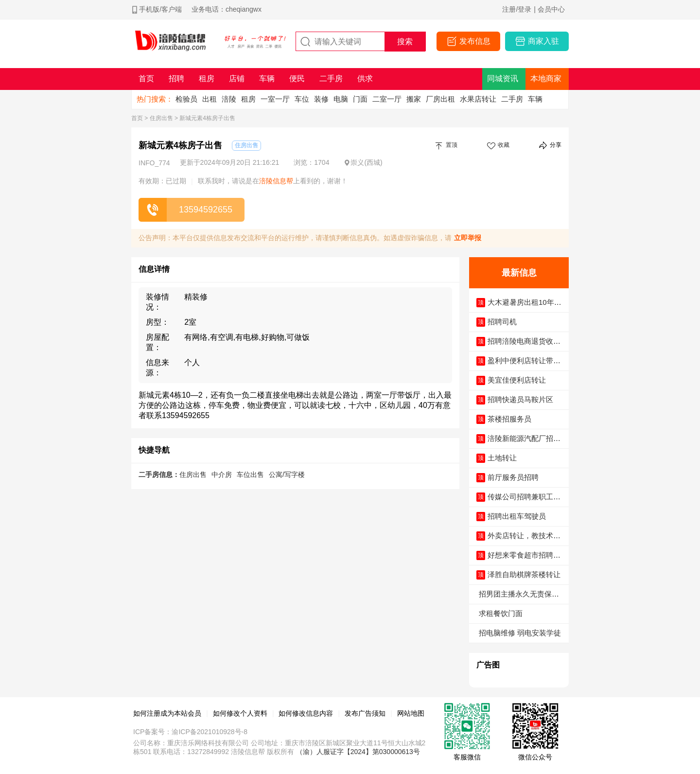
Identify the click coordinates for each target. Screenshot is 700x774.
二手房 (512, 99)
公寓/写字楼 (287, 475)
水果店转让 (478, 99)
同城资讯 (503, 79)
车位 (302, 99)
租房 (248, 99)
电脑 (341, 99)
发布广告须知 (365, 713)
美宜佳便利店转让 (517, 380)
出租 (210, 99)
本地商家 (546, 79)
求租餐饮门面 (501, 613)
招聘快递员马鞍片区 (520, 399)
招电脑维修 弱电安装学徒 (520, 633)
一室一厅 (275, 99)
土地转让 (502, 458)
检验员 (186, 99)
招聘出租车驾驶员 (517, 516)
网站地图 (411, 713)
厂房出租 (440, 99)
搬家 (414, 99)
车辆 (535, 99)
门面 (360, 99)
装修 (321, 99)
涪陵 (229, 99)
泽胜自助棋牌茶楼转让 (524, 574)
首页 (137, 118)
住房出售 (161, 118)
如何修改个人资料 (240, 713)
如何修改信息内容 (306, 713)
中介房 (222, 475)
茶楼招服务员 (509, 419)
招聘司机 (502, 322)
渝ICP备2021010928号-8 (210, 732)
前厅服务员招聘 (513, 477)
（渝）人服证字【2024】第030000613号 (358, 752)
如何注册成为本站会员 (167, 713)
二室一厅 (387, 99)
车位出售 (250, 475)
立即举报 (468, 238)
